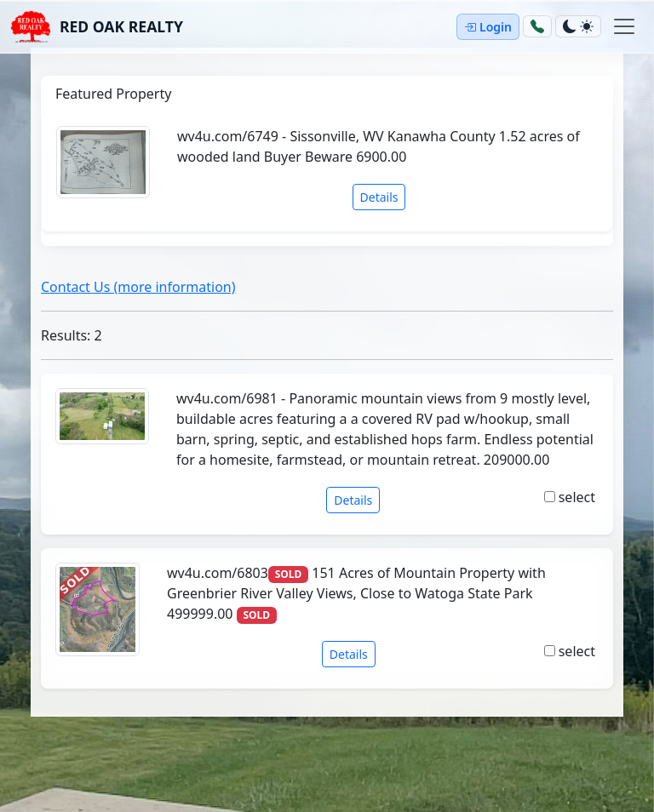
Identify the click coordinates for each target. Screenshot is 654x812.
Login (488, 27)
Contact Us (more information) (138, 287)
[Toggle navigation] (624, 26)
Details (379, 197)
